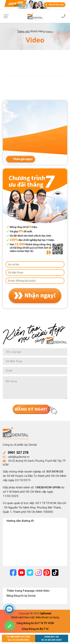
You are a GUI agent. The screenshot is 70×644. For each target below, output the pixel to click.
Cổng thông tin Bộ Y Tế (35, 629)
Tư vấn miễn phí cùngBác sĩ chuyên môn (18, 638)
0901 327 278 (18, 452)
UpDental (46, 613)
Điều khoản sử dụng (48, 617)
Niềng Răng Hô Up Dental (21, 596)
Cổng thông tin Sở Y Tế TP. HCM (35, 623)
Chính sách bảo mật (23, 617)
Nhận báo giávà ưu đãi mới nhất (52, 638)
